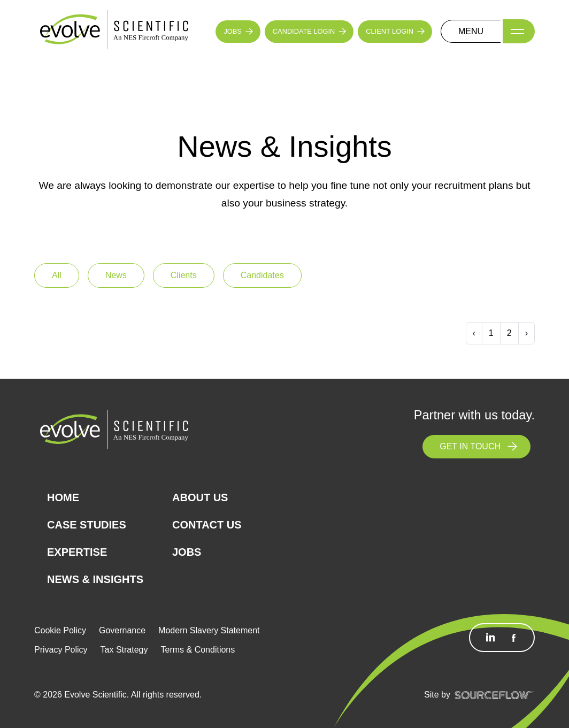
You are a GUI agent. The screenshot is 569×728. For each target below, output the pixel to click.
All (57, 275)
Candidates (262, 275)
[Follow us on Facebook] (513, 638)
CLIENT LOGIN (390, 31)
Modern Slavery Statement (209, 630)
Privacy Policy (61, 650)
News (116, 275)
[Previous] (474, 333)
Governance (122, 630)
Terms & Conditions (198, 650)
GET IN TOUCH (470, 446)
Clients (184, 275)
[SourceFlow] (495, 695)
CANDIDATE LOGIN (304, 31)
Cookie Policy (60, 630)
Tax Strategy (124, 650)
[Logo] (114, 31)
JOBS (232, 31)
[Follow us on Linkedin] (490, 638)
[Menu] (519, 31)
